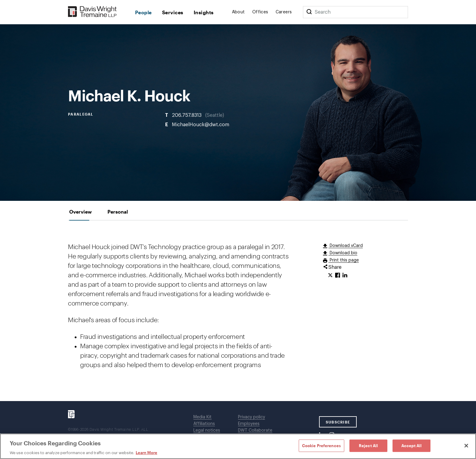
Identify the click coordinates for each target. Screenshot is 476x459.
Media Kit (202, 417)
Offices (260, 12)
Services (173, 12)
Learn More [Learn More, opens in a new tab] (146, 453)
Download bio (343, 253)
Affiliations (204, 424)
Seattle (215, 115)
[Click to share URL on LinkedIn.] (345, 275)
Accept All (411, 445)
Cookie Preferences (321, 445)
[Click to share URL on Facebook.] (338, 275)
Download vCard (346, 246)
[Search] (309, 12)
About (238, 12)
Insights (204, 12)
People (143, 12)
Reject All (368, 445)
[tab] (80, 212)
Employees (249, 424)
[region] (238, 446)
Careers (284, 12)
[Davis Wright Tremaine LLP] (92, 12)
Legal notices (207, 430)
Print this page (344, 260)
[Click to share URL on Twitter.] (330, 275)
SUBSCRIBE (338, 422)
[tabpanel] (238, 311)
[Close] (466, 446)
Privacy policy (252, 417)
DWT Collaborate (255, 430)
